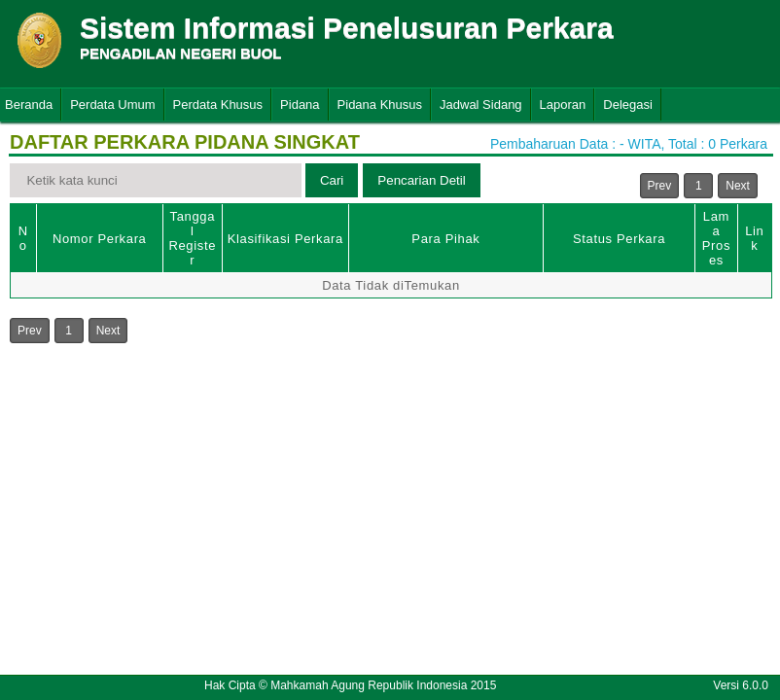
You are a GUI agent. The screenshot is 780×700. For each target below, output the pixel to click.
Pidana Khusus (380, 105)
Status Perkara (619, 239)
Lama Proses (716, 238)
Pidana (300, 105)
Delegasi (628, 105)
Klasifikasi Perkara (285, 239)
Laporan (563, 105)
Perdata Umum (112, 105)
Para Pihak (445, 239)
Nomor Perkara (100, 239)
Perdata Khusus (218, 105)
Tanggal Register (192, 238)
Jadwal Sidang (481, 105)
